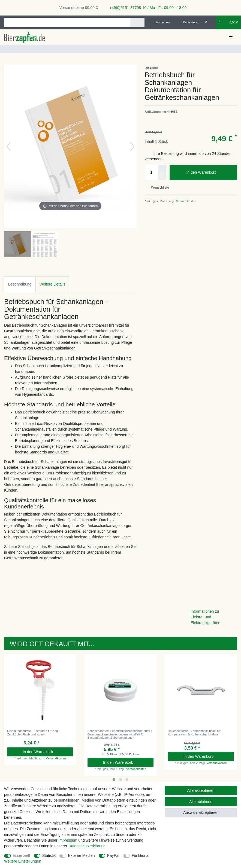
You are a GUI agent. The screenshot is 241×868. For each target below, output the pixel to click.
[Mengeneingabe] (151, 172)
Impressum (68, 840)
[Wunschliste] (209, 22)
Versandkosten (186, 201)
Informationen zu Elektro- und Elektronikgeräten (205, 617)
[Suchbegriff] (67, 22)
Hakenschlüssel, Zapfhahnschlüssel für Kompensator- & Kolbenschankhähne (194, 732)
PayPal (113, 855)
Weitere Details (52, 284)
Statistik (49, 855)
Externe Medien (82, 855)
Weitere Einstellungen (23, 861)
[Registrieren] (188, 22)
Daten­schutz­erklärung (87, 846)
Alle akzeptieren (201, 790)
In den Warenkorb (210, 173)
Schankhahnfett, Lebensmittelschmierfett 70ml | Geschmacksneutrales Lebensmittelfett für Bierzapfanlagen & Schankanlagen (120, 734)
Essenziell (21, 855)
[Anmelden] (161, 22)
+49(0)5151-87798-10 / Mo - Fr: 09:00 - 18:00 (146, 8)
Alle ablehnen (201, 802)
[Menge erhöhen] (162, 168)
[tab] (20, 284)
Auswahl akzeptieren (201, 812)
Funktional (141, 855)
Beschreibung (20, 284)
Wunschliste (158, 188)
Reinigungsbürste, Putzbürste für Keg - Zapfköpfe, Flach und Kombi (33, 732)
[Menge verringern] (162, 176)
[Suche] (137, 22)
